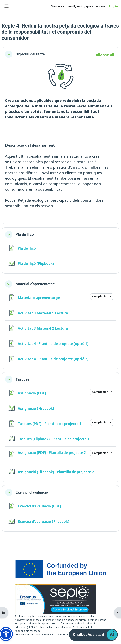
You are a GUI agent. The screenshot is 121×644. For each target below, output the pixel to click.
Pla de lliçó (25, 234)
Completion (101, 296)
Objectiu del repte (30, 54)
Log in (113, 6)
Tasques (23, 379)
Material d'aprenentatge (35, 284)
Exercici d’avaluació (32, 492)
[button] (9, 54)
